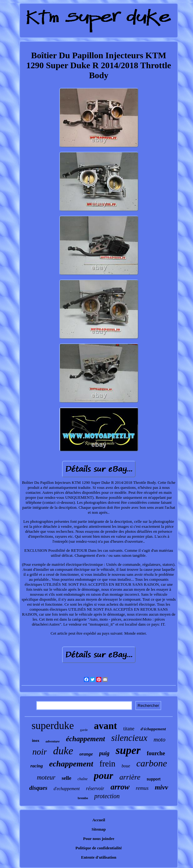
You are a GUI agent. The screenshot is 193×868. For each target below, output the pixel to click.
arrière (130, 777)
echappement (71, 764)
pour (104, 775)
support (154, 779)
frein (107, 764)
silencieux (129, 738)
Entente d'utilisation (99, 857)
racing (36, 766)
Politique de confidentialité (99, 848)
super (128, 750)
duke (63, 751)
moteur (46, 777)
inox (36, 740)
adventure (53, 741)
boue (126, 766)
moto (160, 739)
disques (38, 788)
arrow (120, 787)
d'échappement (153, 729)
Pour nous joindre (99, 839)
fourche (156, 753)
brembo (83, 798)
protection (107, 796)
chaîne (83, 779)
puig (104, 753)
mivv (161, 787)
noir (40, 752)
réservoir (95, 788)
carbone (152, 763)
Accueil (99, 820)
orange (86, 754)
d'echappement (67, 789)
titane (129, 729)
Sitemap (99, 829)
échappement (85, 739)
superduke (53, 726)
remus (142, 788)
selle (67, 778)
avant (105, 726)
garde (84, 730)
